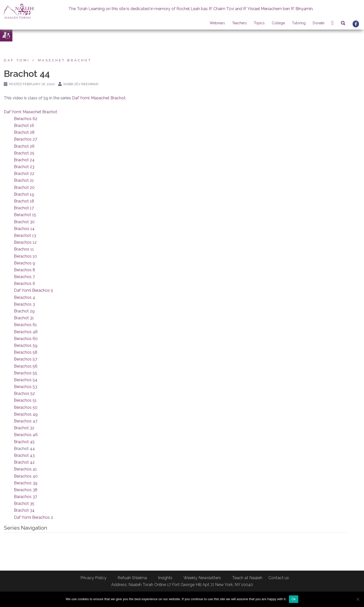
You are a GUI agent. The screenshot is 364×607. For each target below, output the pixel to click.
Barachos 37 (26, 497)
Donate (318, 23)
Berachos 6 (25, 284)
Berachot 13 (25, 235)
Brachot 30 (24, 222)
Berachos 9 (25, 263)
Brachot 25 (24, 153)
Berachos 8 (25, 270)
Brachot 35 (24, 503)
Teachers (239, 23)
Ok (294, 599)
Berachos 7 (24, 277)
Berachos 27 (26, 139)
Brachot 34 (24, 510)
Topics (259, 23)
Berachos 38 (26, 490)
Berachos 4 (25, 297)
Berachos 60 (26, 339)
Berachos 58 (26, 352)
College (278, 23)
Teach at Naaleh (247, 578)
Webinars (217, 23)
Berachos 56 (26, 366)
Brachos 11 (24, 249)
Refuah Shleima (132, 578)
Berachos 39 (26, 483)
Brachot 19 (24, 194)
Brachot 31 (24, 318)
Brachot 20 (24, 187)
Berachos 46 (26, 435)
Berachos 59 (26, 345)
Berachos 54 (26, 380)
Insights (165, 578)
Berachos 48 (26, 332)
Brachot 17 (24, 208)
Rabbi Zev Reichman (81, 84)
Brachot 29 (24, 311)
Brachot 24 (24, 160)
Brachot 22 (24, 174)
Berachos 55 (26, 373)
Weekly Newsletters (202, 578)
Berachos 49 (26, 414)
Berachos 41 (25, 469)
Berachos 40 (26, 476)
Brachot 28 (24, 132)
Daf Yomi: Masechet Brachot (99, 98)
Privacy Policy (93, 578)
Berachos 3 (24, 304)
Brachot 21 (24, 180)
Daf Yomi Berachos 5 (33, 290)
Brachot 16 (24, 126)
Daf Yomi (17, 60)
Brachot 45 (24, 442)
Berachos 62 (26, 119)
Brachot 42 (24, 462)
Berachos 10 (25, 256)
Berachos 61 (25, 325)
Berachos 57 (26, 359)
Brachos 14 (24, 229)
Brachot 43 (24, 455)
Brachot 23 (24, 167)
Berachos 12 (25, 242)
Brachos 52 (24, 394)
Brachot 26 (24, 146)
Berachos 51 (25, 400)
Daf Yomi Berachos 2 (33, 517)
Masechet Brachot (65, 60)
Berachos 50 (26, 407)
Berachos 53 (26, 387)
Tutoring (299, 23)
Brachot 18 (24, 201)
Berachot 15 (25, 215)
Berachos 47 (26, 421)
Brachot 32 (24, 428)
